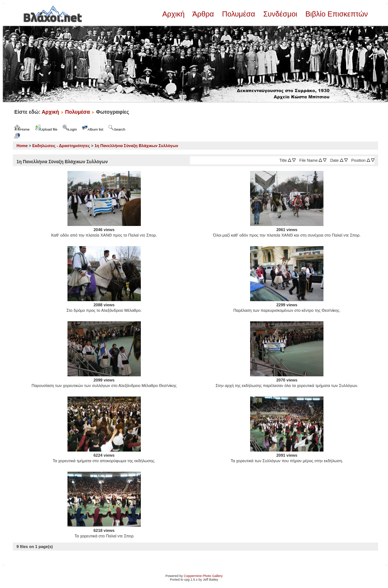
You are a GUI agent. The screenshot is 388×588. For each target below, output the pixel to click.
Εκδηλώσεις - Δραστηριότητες (61, 146)
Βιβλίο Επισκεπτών (336, 14)
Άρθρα (203, 14)
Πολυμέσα (239, 14)
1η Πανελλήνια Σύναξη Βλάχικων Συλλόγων (136, 146)
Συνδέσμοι (280, 14)
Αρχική (174, 14)
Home (22, 146)
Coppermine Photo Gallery (203, 576)
